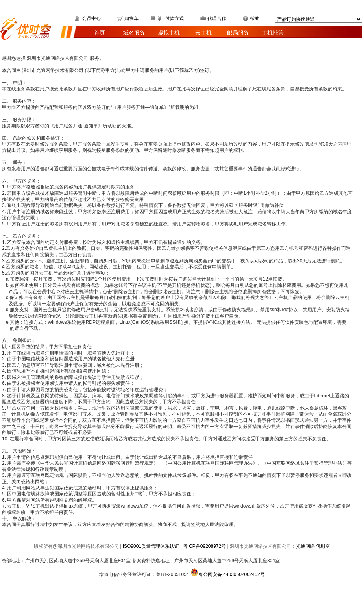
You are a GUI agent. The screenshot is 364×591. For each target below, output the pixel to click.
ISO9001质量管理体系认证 (151, 546)
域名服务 (134, 33)
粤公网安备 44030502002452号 (228, 574)
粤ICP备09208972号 (204, 546)
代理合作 (217, 18)
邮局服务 (238, 33)
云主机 (203, 33)
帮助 (255, 18)
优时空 (323, 546)
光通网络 (306, 546)
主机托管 (273, 33)
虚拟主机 (169, 33)
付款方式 (174, 18)
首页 (100, 33)
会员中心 (91, 18)
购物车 (131, 18)
